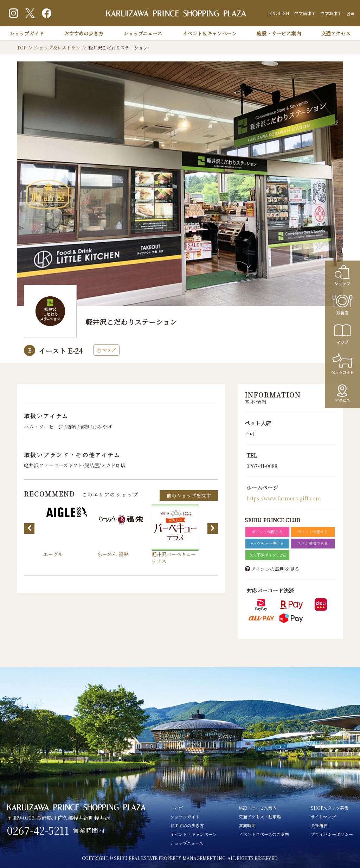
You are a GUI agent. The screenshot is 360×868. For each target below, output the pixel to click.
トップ (176, 808)
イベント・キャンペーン (193, 834)
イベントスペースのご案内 (264, 834)
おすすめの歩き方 (84, 33)
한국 (351, 13)
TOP (22, 48)
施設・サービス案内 (279, 33)
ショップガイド (27, 33)
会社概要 (319, 825)
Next (213, 528)
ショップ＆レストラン (57, 48)
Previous (29, 528)
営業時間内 (89, 830)
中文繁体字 (331, 13)
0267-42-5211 (38, 830)
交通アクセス (336, 33)
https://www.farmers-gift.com (284, 498)
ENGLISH (279, 13)
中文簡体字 (305, 13)
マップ (106, 350)
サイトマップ (323, 817)
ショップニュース (143, 33)
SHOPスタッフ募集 (330, 808)
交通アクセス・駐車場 (260, 817)
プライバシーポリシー (332, 834)
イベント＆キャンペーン (210, 33)
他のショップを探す (189, 495)
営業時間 (247, 825)
